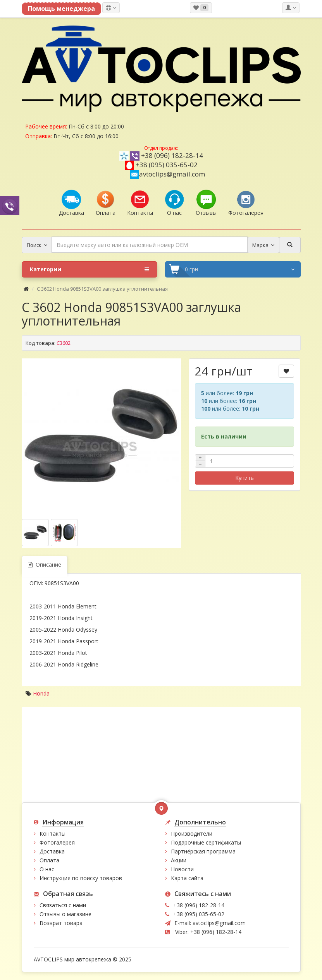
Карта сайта (187, 878)
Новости (182, 869)
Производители (192, 834)
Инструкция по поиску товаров (81, 878)
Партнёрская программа (203, 851)
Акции (179, 860)
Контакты (53, 834)
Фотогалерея (57, 842)
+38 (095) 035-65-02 (167, 165)
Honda (41, 693)
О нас (47, 869)
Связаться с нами (63, 905)
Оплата (49, 860)
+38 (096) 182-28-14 (172, 155)
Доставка (52, 851)
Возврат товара (61, 923)
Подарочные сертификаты (206, 842)
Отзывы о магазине (65, 914)
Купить (245, 478)
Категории (90, 269)
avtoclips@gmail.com (167, 174)
